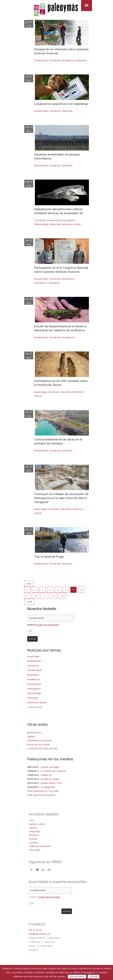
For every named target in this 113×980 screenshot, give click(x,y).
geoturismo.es (34, 732)
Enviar (32, 639)
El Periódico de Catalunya (53, 771)
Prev (29, 584)
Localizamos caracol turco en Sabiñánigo (61, 104)
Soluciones (34, 831)
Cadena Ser (46, 775)
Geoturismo (33, 675)
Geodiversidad (34, 670)
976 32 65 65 (35, 930)
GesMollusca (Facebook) (40, 740)
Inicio (32, 820)
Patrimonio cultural (71, 224)
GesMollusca (68, 60)
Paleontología (41, 224)
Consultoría (54, 60)
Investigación (69, 220)
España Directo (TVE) (51, 783)
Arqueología (40, 392)
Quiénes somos (37, 824)
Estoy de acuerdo (77, 977)
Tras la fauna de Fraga (49, 557)
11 (44, 596)
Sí (31, 631)
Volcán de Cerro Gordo (39, 744)
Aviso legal (34, 850)
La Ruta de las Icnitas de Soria (42, 748)
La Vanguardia (48, 787)
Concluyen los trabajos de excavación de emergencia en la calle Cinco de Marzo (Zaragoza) (61, 498)
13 (62, 596)
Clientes (33, 828)
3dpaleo (31, 736)
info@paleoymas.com (40, 934)
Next (30, 602)
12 (53, 596)
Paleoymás (81, 60)
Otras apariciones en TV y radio (43, 791)
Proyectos (34, 835)
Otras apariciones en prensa (41, 795)
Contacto (34, 842)
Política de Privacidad (40, 846)
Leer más (94, 977)
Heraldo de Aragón (50, 767)
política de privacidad (48, 625)
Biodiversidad (41, 60)
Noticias (33, 839)
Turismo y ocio (35, 707)
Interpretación (54, 220)
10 (36, 596)
